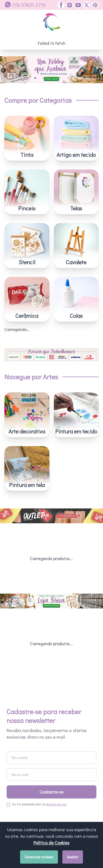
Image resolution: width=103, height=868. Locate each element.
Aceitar (73, 857)
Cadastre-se (51, 728)
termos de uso (56, 740)
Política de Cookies (51, 843)
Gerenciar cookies (39, 857)
